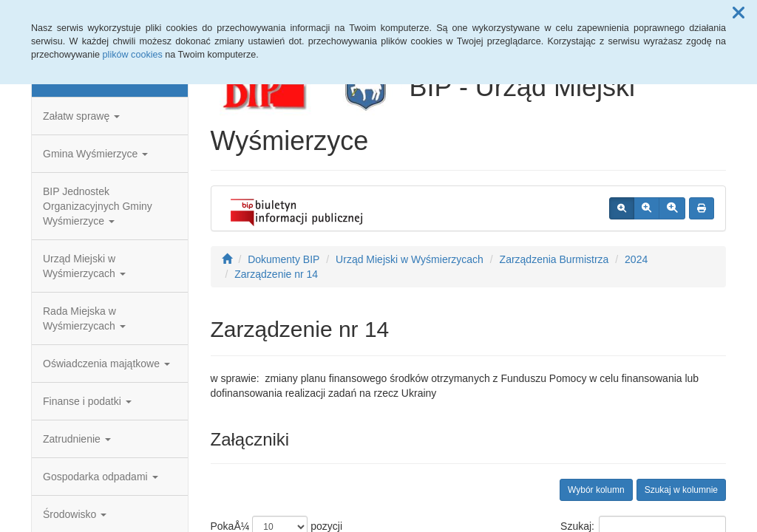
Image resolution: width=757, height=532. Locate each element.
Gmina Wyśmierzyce (95, 154)
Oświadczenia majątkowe (106, 364)
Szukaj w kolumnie (681, 490)
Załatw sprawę (81, 116)
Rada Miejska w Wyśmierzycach (84, 318)
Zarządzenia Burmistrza (554, 259)
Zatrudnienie (77, 439)
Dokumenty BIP (284, 259)
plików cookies (133, 55)
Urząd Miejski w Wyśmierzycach (84, 266)
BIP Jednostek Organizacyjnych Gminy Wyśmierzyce (98, 206)
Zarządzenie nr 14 (276, 274)
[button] (739, 13)
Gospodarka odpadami (101, 477)
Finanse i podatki (87, 401)
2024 (636, 259)
